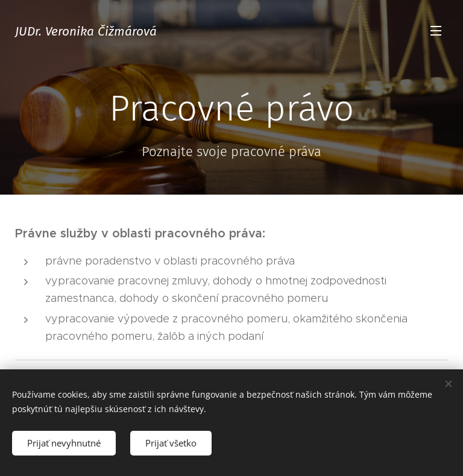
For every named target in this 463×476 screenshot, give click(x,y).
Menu (436, 31)
